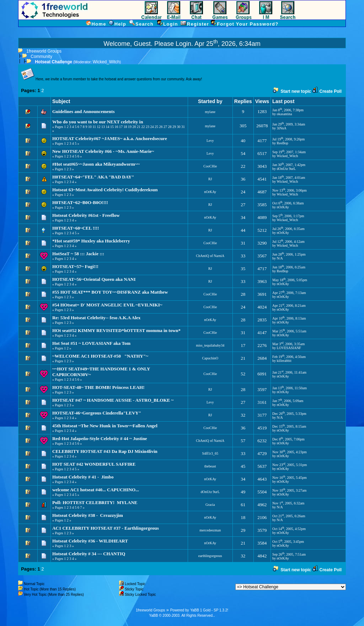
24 (152, 127)
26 (161, 127)
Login (183, 44)
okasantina (285, 114)
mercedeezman (210, 530)
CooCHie (210, 166)
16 (116, 127)
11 (94, 127)
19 (130, 127)
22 (143, 127)
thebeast (210, 466)
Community (41, 57)
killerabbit (284, 361)
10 (90, 127)
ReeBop (283, 143)
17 (121, 127)
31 (183, 127)
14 (107, 127)
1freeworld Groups (44, 51)
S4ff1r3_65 (210, 453)
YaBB (154, 616)
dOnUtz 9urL (287, 169)
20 (134, 127)
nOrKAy (210, 192)
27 (165, 127)
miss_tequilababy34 (210, 345)
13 (103, 127)
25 (156, 127)
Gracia (210, 505)
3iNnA (282, 128)
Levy (210, 141)
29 (174, 127)
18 (125, 127)
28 (170, 127)
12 (98, 127)
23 (148, 127)
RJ (210, 179)
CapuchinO (210, 358)
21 (139, 127)
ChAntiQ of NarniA (210, 256)
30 (178, 127)
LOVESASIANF (289, 348)
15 (112, 127)
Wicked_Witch (106, 62)
